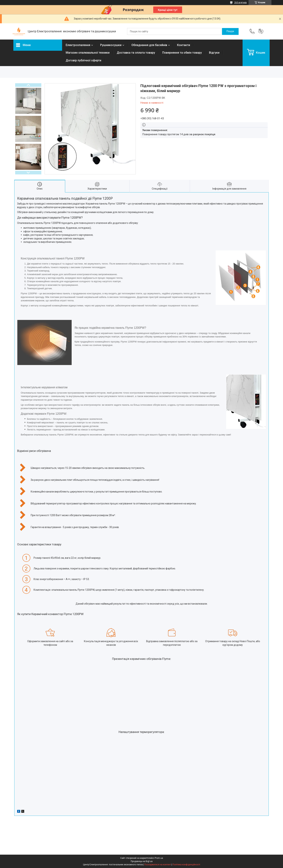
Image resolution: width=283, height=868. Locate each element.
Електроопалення (78, 45)
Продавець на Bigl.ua (142, 861)
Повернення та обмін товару (182, 53)
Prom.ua (159, 858)
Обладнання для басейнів (149, 45)
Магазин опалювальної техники (88, 53)
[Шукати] (230, 31)
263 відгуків (240, 3)
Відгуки (214, 53)
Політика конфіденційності (186, 865)
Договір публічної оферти (83, 60)
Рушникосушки (111, 45)
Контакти (184, 45)
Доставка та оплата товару (136, 53)
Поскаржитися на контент (158, 865)
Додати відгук (261, 31)
